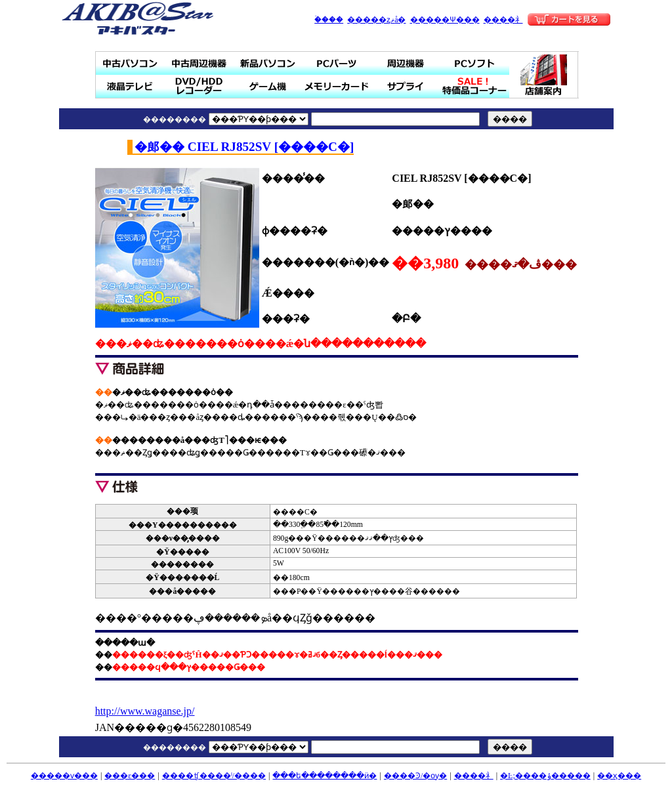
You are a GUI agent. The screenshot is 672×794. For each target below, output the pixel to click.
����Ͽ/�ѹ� (415, 776)
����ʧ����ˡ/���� (214, 776)
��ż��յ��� (199, 63)
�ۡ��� (329, 20)
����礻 (503, 20)
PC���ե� (475, 63)
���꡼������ (337, 86)
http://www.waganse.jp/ (145, 711)
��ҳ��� (619, 776)
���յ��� (406, 63)
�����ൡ (268, 86)
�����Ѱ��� (445, 20)
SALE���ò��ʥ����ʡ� (475, 86)
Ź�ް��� (544, 75)
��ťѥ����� (130, 63)
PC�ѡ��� (337, 63)
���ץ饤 (406, 86)
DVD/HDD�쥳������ (199, 86)
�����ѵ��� (64, 776)
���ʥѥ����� (268, 63)
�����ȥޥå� (376, 20)
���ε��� (130, 776)
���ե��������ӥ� (325, 776)
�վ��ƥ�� (130, 86)
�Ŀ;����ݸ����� (545, 776)
